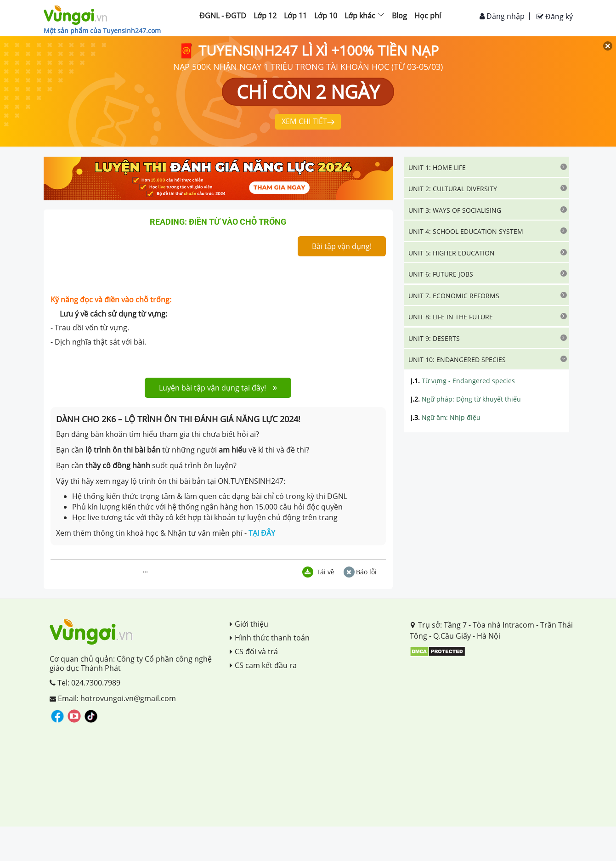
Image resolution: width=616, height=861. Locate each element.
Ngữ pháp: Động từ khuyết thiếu (466, 399)
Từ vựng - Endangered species (463, 381)
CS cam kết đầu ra (263, 665)
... (145, 570)
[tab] (486, 167)
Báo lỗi (360, 572)
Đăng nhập (502, 16)
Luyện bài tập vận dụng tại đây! (218, 388)
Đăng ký (555, 17)
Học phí (428, 16)
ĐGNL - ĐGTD (223, 16)
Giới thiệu (249, 624)
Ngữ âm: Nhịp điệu (446, 417)
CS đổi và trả (254, 651)
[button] (486, 167)
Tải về (318, 572)
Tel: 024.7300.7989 (85, 683)
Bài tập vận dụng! (342, 246)
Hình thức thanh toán (270, 638)
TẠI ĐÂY (262, 533)
